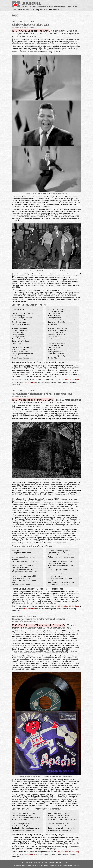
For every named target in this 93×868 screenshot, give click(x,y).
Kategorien (30, 10)
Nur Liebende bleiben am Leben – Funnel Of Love (42, 394)
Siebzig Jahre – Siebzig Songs (24, 22)
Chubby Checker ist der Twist (31, 25)
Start (14, 10)
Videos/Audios (30, 382)
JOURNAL (31, 3)
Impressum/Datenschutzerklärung (24, 865)
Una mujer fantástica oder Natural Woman (38, 619)
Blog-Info (39, 10)
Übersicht (21, 10)
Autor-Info (48, 10)
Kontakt (56, 10)
